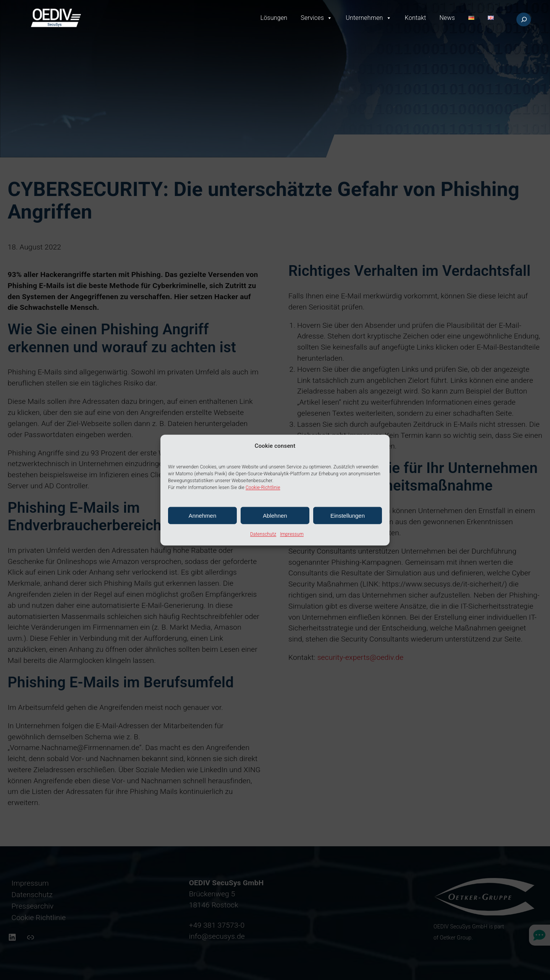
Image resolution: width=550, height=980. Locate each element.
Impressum (292, 534)
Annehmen (203, 516)
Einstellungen (348, 516)
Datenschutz (263, 534)
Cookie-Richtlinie (263, 488)
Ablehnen (275, 516)
